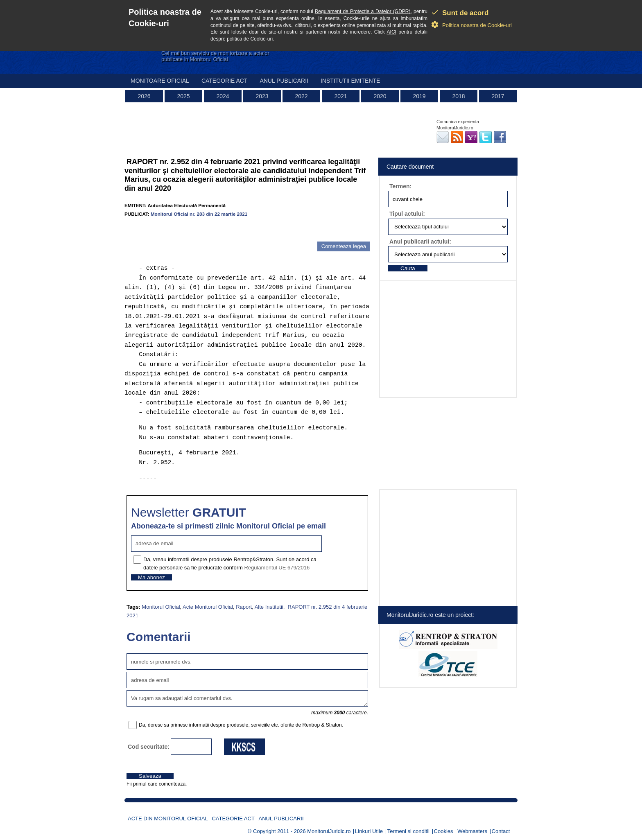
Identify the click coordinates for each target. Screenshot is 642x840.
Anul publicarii (284, 81)
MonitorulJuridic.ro (329, 831)
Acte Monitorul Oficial (208, 607)
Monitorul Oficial (161, 607)
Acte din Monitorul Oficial (168, 819)
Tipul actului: (407, 214)
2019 (419, 96)
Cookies (444, 831)
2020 (380, 96)
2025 (183, 96)
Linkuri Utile (369, 831)
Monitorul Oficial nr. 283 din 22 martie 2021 (199, 214)
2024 (223, 96)
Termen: (400, 186)
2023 (262, 96)
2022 (301, 96)
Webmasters (472, 831)
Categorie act (225, 81)
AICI (392, 32)
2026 (144, 96)
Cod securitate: (149, 747)
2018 (458, 96)
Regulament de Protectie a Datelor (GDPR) (363, 11)
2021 (340, 96)
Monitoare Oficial (160, 81)
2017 (498, 96)
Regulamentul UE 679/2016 (277, 568)
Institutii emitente (350, 81)
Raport (244, 607)
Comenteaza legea (344, 246)
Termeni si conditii (408, 831)
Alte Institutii (269, 607)
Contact (501, 831)
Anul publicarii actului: (420, 242)
